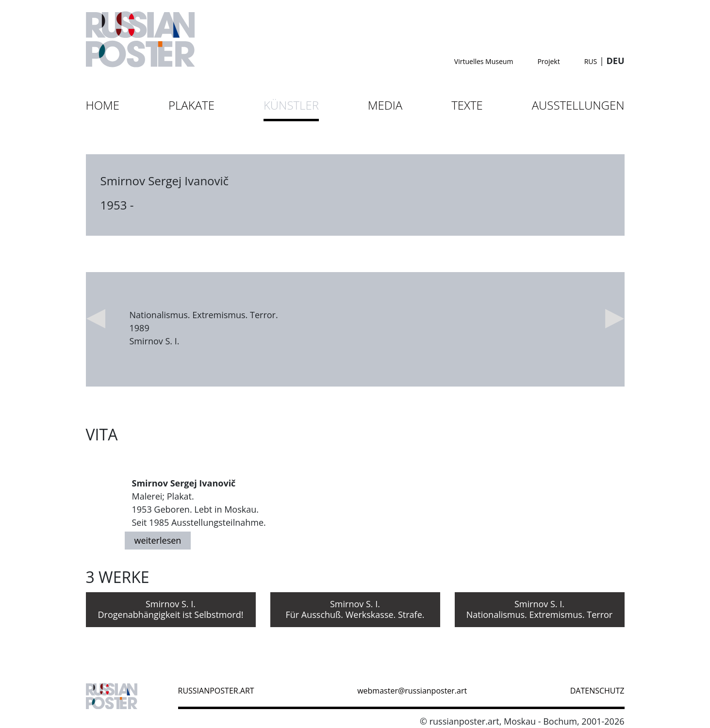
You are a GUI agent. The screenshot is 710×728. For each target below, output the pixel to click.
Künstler (291, 105)
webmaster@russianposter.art (412, 691)
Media (385, 105)
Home (103, 105)
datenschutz (597, 691)
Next (615, 319)
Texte (467, 105)
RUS (591, 61)
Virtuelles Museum (484, 61)
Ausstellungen (578, 105)
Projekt (548, 61)
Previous (96, 319)
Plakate (191, 105)
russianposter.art (216, 691)
